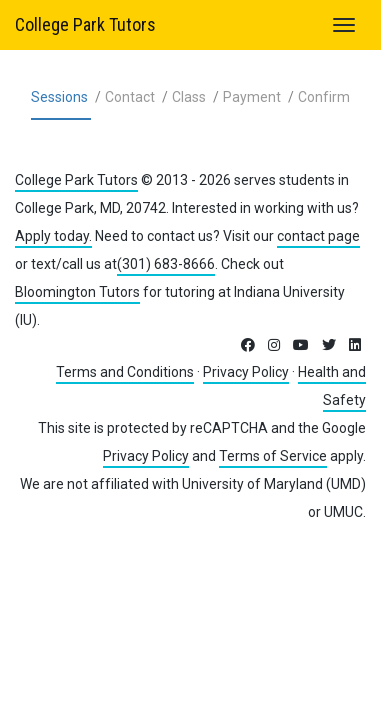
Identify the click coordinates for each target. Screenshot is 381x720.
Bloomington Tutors (77, 292)
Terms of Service (273, 456)
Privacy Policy (246, 372)
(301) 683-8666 (166, 264)
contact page (318, 236)
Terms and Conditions (125, 372)
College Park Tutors (85, 24)
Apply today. (53, 236)
